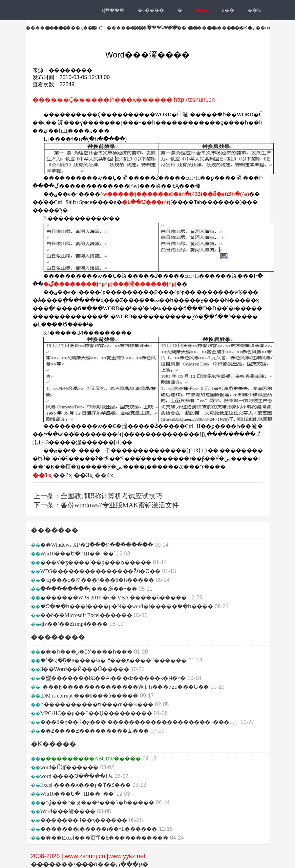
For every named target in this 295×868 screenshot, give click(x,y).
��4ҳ (104, 475)
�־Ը (97, 28)
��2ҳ (63, 475)
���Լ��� (162, 27)
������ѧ (203, 28)
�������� (45, 28)
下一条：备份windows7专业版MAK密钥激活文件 (106, 505)
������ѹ (224, 28)
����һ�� (183, 28)
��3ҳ (83, 475)
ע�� (228, 10)
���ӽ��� (82, 28)
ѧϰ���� (139, 28)
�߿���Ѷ (58, 28)
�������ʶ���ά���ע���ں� (90, 864)
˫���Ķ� (240, 28)
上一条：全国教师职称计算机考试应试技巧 (98, 496)
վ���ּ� (113, 10)
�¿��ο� (260, 28)
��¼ (254, 10)
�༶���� (151, 10)
